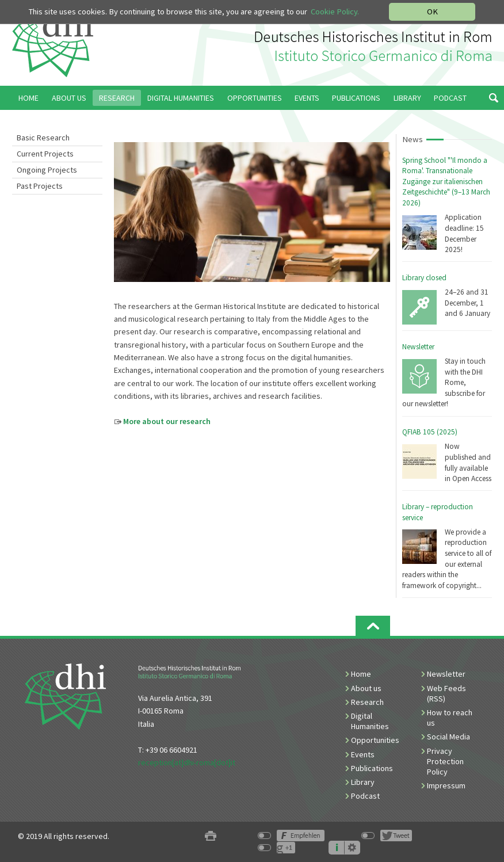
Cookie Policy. (335, 12)
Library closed (424, 278)
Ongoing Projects (47, 170)
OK (432, 12)
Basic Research (43, 138)
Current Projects (45, 154)
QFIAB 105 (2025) (430, 432)
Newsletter (418, 347)
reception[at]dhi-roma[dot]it (187, 762)
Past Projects (40, 186)
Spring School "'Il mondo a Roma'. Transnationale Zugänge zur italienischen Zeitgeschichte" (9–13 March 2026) (446, 182)
